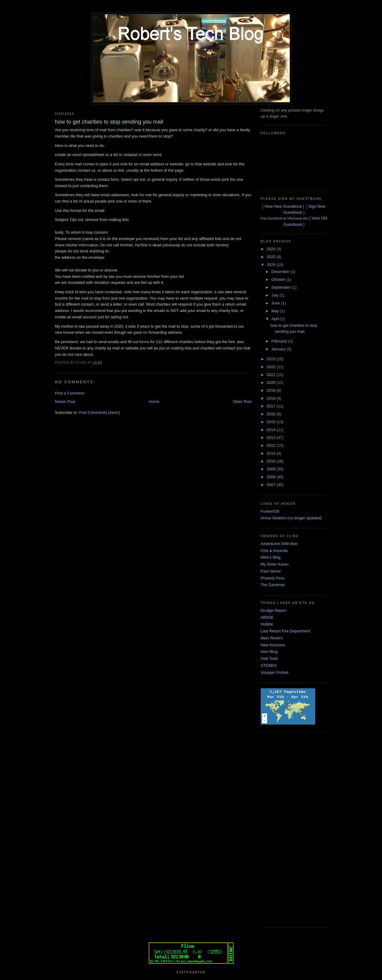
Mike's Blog (271, 557)
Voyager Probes (275, 672)
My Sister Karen (275, 564)
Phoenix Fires (273, 578)
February (280, 341)
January (279, 349)
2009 (272, 469)
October (279, 279)
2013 (272, 438)
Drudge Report (274, 610)
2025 (272, 257)
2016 (272, 414)
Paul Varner (271, 571)
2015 (272, 422)
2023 (272, 359)
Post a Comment (70, 393)
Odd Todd (269, 659)
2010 (272, 461)
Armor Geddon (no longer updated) (291, 518)
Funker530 (270, 511)
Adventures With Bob (279, 544)
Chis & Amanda (274, 551)
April (276, 319)
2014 (272, 430)
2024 (272, 265)
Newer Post (65, 402)
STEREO (269, 665)
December (281, 272)
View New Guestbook (283, 206)
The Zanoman (273, 585)
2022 (272, 367)
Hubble (267, 624)
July (275, 295)
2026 (272, 249)
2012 (272, 445)
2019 (272, 390)
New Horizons (273, 645)
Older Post (242, 402)
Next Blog (269, 652)
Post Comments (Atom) (99, 412)
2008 (272, 477)
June (276, 303)
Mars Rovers (272, 638)
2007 (272, 485)
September (281, 287)
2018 (272, 398)
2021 (272, 375)
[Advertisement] (285, 829)
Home (154, 402)
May (276, 311)
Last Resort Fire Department (286, 631)
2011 (272, 453)
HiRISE (267, 617)
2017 (272, 406)
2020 (272, 383)
